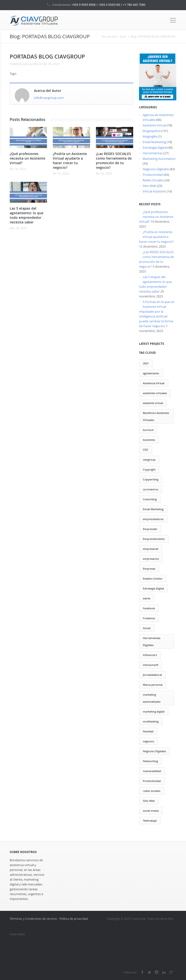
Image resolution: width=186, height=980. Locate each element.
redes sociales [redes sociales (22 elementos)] (152, 791)
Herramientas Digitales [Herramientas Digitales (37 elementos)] (152, 641)
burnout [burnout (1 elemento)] (148, 430)
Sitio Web (149, 186)
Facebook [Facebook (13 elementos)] (149, 608)
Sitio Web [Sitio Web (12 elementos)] (149, 801)
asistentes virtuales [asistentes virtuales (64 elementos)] (155, 393)
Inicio (123, 36)
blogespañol (151, 131)
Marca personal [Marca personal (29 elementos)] (153, 685)
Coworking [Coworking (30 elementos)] (150, 499)
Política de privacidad (74, 919)
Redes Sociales (153, 180)
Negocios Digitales (156, 169)
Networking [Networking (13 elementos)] (150, 761)
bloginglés (150, 136)
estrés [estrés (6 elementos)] (147, 598)
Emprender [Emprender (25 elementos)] (150, 529)
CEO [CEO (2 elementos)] (146, 450)
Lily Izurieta (30, 64)
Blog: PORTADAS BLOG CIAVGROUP (153, 36)
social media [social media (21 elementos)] (151, 811)
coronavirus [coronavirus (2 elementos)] (151, 489)
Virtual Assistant (154, 191)
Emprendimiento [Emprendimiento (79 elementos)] (154, 539)
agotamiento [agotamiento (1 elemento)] (151, 373)
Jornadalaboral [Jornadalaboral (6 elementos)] (152, 675)
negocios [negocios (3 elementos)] (148, 741)
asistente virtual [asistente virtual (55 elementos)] (153, 403)
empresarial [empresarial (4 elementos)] (151, 549)
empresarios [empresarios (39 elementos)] (151, 559)
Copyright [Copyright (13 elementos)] (149, 469)
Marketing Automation (159, 159)
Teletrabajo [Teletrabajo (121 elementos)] (150, 821)
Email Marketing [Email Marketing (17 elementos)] (153, 509)
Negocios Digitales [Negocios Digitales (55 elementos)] (154, 751)
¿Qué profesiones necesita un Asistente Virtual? (27, 158)
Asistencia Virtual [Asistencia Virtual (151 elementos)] (154, 383)
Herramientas (153, 153)
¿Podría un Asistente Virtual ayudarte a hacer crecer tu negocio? (70, 161)
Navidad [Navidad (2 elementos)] (148, 731)
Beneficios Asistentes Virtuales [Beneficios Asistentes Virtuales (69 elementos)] (156, 416)
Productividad (153, 175)
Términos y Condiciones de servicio (33, 919)
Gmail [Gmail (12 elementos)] (147, 628)
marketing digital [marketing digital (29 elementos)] (154, 711)
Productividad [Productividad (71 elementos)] (152, 781)
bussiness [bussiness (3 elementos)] (149, 440)
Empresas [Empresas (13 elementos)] (149, 569)
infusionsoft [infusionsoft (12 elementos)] (151, 665)
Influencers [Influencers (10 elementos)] (150, 655)
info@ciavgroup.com (49, 98)
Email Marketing (154, 142)
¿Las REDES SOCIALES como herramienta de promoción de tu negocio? (114, 161)
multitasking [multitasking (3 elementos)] (151, 721)
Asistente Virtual (154, 125)
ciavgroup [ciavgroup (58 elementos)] (149, 460)
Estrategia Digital (155, 147)
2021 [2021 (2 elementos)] (146, 363)
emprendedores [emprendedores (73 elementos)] (153, 519)
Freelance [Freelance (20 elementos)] (149, 618)
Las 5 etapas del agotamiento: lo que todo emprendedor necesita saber (27, 215)
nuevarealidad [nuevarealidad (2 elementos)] (152, 771)
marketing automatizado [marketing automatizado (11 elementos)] (152, 698)
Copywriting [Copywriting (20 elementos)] (151, 479)
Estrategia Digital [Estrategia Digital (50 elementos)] (153, 588)
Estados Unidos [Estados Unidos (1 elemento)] (153, 578)
